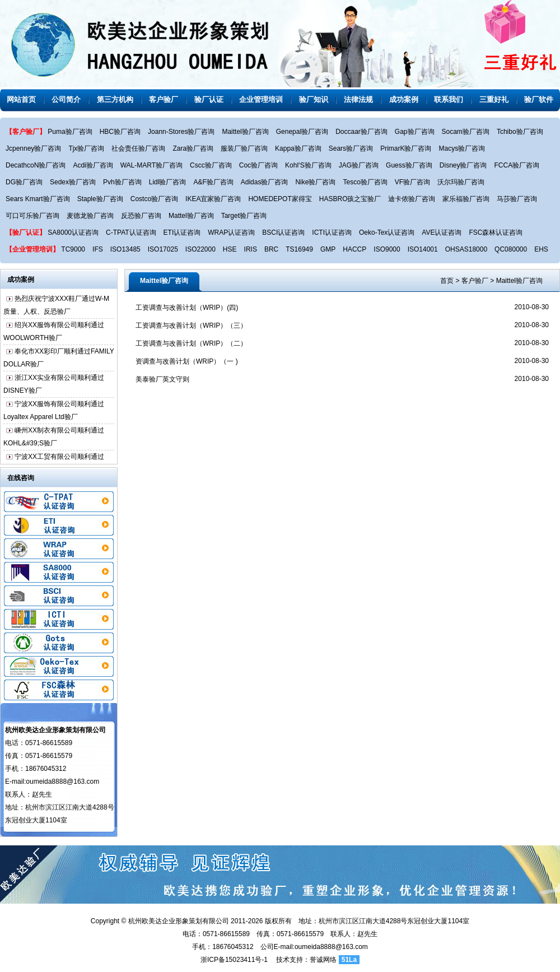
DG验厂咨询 (24, 182)
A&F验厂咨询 (213, 182)
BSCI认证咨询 (283, 232)
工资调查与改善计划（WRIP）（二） (191, 343)
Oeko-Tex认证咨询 (387, 232)
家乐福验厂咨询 (466, 199)
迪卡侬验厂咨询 (412, 199)
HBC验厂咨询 (120, 132)
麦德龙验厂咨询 (90, 216)
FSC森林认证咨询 (496, 232)
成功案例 (404, 99)
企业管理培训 (261, 99)
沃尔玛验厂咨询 (461, 182)
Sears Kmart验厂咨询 (38, 199)
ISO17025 (163, 249)
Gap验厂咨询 (415, 132)
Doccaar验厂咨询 (361, 132)
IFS (98, 249)
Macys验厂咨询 (462, 148)
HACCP (354, 249)
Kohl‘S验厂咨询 (308, 165)
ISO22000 (200, 249)
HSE (230, 249)
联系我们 (449, 99)
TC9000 (73, 249)
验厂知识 (314, 99)
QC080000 (511, 249)
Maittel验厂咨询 (245, 132)
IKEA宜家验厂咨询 (213, 199)
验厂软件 (539, 99)
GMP (328, 249)
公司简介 (66, 99)
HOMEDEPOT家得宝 (280, 199)
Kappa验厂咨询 (298, 148)
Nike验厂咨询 (315, 182)
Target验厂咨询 (244, 216)
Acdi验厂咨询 (93, 165)
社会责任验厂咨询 (138, 148)
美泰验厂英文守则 (162, 379)
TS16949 (299, 249)
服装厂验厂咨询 (244, 148)
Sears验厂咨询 (351, 148)
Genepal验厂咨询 (302, 132)
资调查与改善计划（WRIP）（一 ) (187, 361)
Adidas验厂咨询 (265, 182)
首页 (447, 281)
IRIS (251, 249)
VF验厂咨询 (412, 182)
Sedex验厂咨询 (73, 182)
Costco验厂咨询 (154, 199)
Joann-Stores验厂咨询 (181, 132)
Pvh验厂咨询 (122, 182)
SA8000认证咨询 (73, 232)
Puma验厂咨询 (70, 132)
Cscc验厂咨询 (211, 165)
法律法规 (358, 99)
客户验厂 (164, 99)
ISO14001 (423, 249)
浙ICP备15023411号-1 (234, 960)
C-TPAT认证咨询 (131, 232)
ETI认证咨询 (182, 232)
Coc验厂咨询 (258, 165)
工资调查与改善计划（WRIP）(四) (187, 308)
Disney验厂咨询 (463, 165)
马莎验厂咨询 (517, 199)
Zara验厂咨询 (193, 148)
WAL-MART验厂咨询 (151, 165)
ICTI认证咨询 (332, 232)
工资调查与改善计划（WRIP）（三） (191, 325)
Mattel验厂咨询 (191, 216)
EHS (541, 249)
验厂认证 (209, 99)
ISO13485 (125, 249)
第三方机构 (115, 99)
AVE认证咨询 (442, 232)
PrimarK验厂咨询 (406, 148)
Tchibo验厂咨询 (520, 132)
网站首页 (21, 99)
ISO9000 (387, 249)
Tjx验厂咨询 (86, 148)
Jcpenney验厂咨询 (33, 148)
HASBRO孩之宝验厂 (350, 199)
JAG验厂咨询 (359, 165)
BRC (271, 249)
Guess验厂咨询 (409, 165)
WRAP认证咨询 (231, 232)
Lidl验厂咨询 (168, 182)
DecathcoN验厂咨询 (36, 165)
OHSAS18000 (466, 249)
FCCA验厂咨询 (517, 165)
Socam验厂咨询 (466, 132)
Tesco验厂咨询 (365, 182)
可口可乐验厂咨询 (32, 216)
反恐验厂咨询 (141, 216)
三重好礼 (494, 99)
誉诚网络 (323, 960)
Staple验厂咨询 (100, 199)
